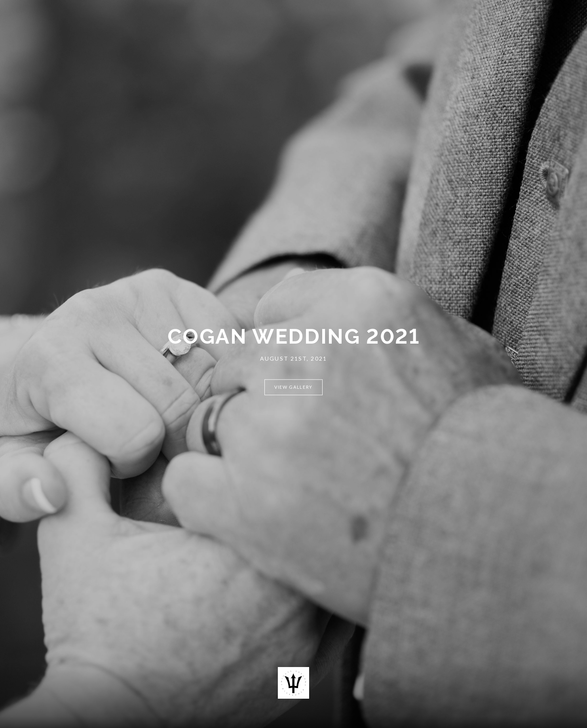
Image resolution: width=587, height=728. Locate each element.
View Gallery (293, 387)
